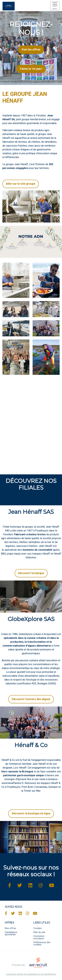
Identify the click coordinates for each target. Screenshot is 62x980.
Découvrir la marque (31, 573)
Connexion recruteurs (39, 937)
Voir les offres (31, 50)
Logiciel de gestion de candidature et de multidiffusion (31, 974)
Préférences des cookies (42, 944)
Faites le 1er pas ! (31, 69)
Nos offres (10, 928)
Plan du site (39, 932)
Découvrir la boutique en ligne (31, 813)
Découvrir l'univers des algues (31, 699)
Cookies (38, 928)
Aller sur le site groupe (21, 184)
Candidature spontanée (11, 933)
